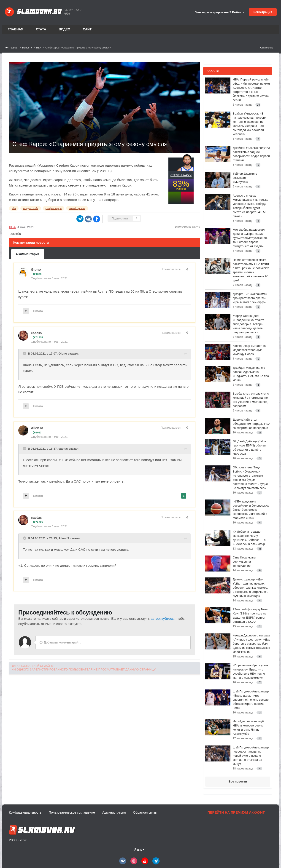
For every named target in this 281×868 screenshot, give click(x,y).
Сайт (87, 29)
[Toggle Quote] (25, 353)
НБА (12, 227)
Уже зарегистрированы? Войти (220, 12)
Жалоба (16, 234)
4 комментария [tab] (28, 254)
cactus (36, 333)
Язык (139, 849)
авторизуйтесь (162, 618)
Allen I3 (37, 428)
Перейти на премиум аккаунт (236, 812)
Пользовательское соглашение (72, 812)
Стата (41, 29)
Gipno (36, 269)
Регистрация (263, 12)
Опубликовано (49, 278)
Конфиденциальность (25, 812)
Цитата (38, 311)
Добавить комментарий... (60, 642)
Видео (65, 29)
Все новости (238, 781)
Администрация (114, 812)
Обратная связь (145, 812)
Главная (16, 29)
